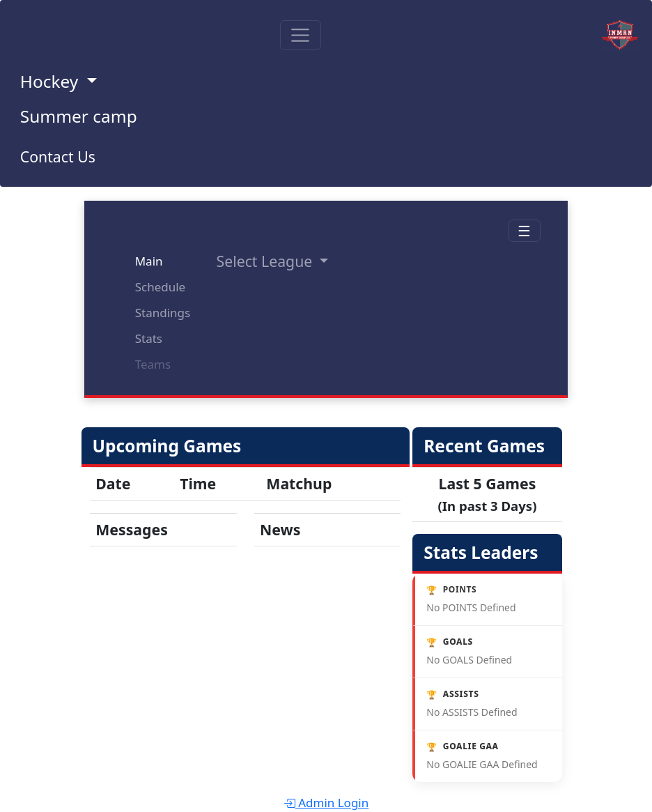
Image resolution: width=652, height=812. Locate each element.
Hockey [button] (52, 81)
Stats (149, 338)
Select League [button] (266, 261)
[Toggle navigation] (301, 35)
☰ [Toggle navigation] (524, 230)
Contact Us (58, 156)
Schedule (161, 287)
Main (149, 261)
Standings (163, 313)
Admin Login (326, 803)
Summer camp (79, 116)
